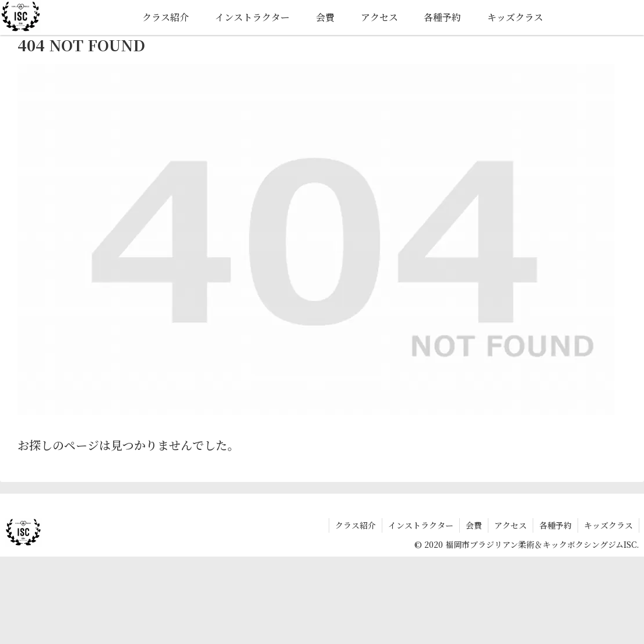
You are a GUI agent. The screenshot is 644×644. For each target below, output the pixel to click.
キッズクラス (608, 525)
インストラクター (421, 525)
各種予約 (555, 525)
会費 (474, 525)
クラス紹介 (356, 525)
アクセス (511, 525)
